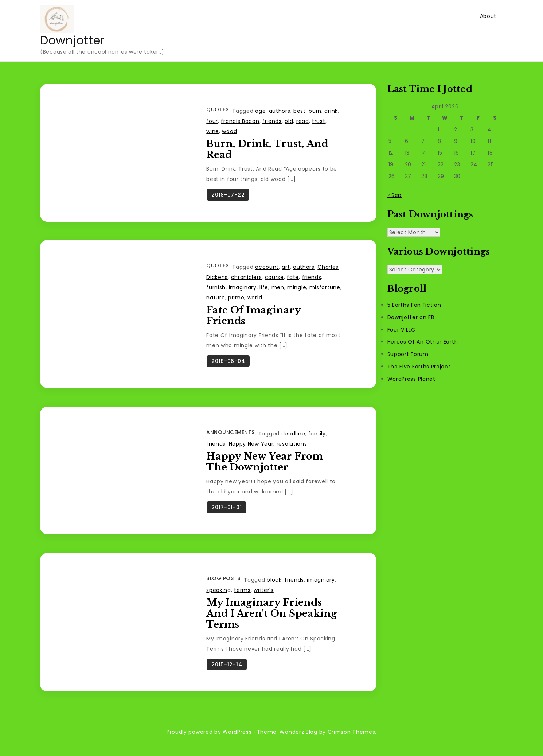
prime (236, 301)
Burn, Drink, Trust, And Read (267, 149)
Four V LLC (401, 330)
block (274, 590)
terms (242, 600)
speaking (219, 600)
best (300, 111)
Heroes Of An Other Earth (423, 342)
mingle (297, 291)
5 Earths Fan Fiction (414, 305)
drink (331, 111)
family (317, 441)
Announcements (231, 439)
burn (315, 111)
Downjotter (72, 40)
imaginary (243, 291)
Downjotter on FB (411, 317)
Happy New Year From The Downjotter (265, 469)
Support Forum (408, 354)
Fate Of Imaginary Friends (253, 319)
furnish (216, 291)
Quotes (217, 109)
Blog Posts (223, 589)
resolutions (292, 451)
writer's (264, 600)
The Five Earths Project (419, 367)
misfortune (325, 291)
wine (213, 131)
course (274, 281)
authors (280, 111)
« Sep (395, 195)
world (255, 301)
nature (216, 301)
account (267, 271)
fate (293, 281)
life (264, 291)
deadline (293, 441)
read (303, 121)
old (289, 121)
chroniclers (247, 281)
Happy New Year (251, 451)
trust (319, 121)
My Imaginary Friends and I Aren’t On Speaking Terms (272, 624)
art (286, 271)
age (260, 111)
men (278, 291)
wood (229, 131)
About (488, 16)
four (212, 121)
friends (272, 121)
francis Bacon (240, 121)
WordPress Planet (411, 379)
